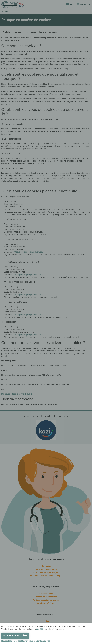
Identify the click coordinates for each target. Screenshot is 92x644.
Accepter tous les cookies (15, 635)
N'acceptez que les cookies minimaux (17, 641)
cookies (40, 629)
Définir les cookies (42, 641)
